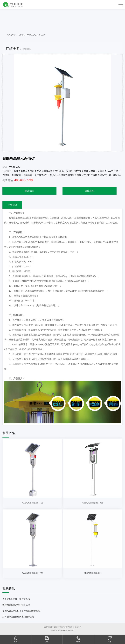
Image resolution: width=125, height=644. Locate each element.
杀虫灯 (42, 35)
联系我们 (29, 191)
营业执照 (54, 630)
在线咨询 (90, 191)
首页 (21, 35)
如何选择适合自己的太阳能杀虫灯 (18, 617)
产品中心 (31, 35)
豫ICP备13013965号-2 (66, 630)
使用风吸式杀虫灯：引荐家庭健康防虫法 (21, 611)
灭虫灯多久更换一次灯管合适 (16, 599)
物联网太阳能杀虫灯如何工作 (16, 605)
